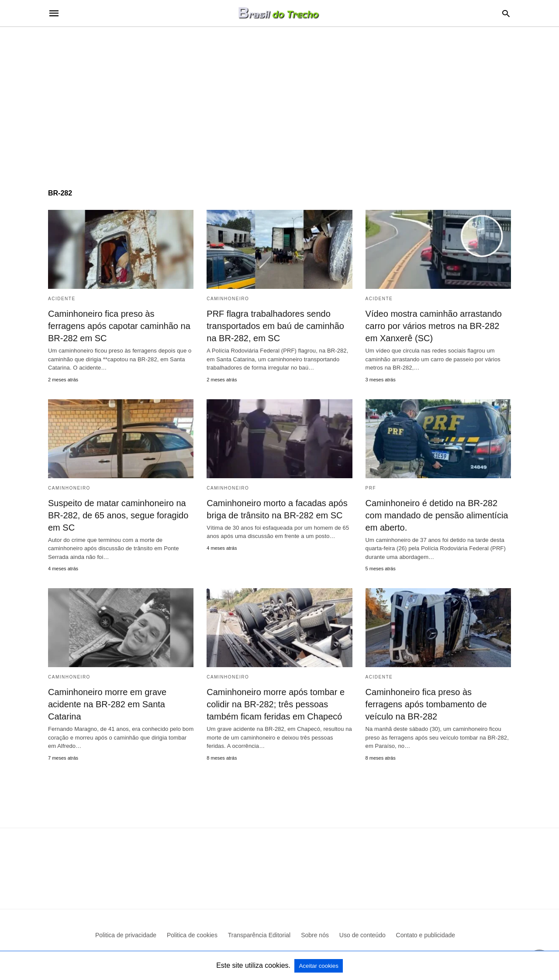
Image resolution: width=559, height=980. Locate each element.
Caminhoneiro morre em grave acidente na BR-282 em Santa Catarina (107, 704)
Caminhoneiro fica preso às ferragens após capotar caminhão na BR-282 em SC (119, 326)
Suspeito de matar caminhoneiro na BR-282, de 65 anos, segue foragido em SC (118, 515)
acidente (62, 299)
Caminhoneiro (228, 299)
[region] (279, 101)
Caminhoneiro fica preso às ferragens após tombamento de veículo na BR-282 (426, 704)
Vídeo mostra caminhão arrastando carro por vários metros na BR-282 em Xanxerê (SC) (434, 326)
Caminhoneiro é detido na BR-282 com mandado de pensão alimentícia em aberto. (437, 515)
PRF (371, 488)
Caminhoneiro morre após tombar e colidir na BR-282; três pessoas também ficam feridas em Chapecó (276, 704)
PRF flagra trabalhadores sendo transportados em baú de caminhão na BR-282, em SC (275, 326)
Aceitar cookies (318, 966)
